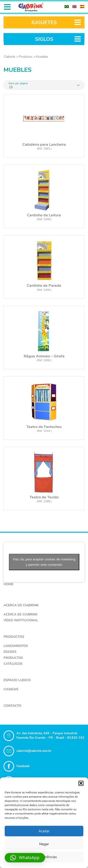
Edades (10, 652)
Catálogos (13, 664)
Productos (14, 637)
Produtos (26, 57)
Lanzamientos (16, 646)
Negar (44, 844)
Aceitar (44, 831)
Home (8, 584)
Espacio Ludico (17, 680)
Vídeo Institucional (21, 620)
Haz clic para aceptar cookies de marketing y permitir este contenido (44, 562)
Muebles (42, 57)
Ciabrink (9, 57)
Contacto (12, 706)
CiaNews (11, 689)
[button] (81, 783)
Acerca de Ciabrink (21, 605)
